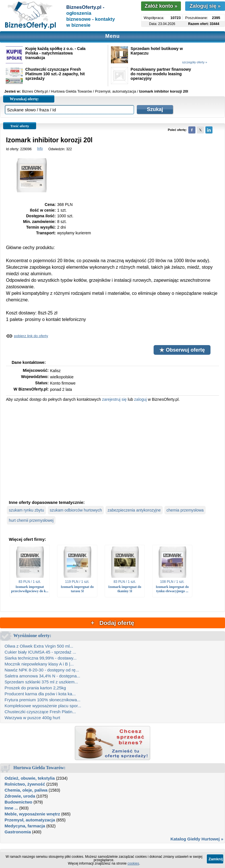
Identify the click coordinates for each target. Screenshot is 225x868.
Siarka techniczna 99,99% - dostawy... (41, 658)
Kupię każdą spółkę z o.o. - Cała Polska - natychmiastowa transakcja (55, 53)
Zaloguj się (205, 6)
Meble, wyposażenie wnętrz (32, 814)
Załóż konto (161, 6)
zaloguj (141, 399)
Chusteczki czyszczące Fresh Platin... (40, 712)
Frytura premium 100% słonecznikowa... (43, 700)
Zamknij (216, 859)
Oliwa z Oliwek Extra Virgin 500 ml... (39, 646)
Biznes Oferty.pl (35, 91)
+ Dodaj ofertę (112, 623)
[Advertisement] (112, 450)
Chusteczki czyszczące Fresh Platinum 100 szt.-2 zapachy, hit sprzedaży (55, 74)
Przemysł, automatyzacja (30, 820)
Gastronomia (18, 832)
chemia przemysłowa (185, 510)
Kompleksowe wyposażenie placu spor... (43, 706)
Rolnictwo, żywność (25, 784)
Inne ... (11, 808)
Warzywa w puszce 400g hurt (32, 718)
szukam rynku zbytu (26, 510)
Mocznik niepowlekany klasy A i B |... (39, 664)
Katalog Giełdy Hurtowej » (197, 839)
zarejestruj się (114, 399)
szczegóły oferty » (195, 62)
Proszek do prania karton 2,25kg (35, 688)
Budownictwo (18, 802)
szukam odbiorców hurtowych (76, 510)
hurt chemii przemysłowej (31, 520)
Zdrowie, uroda (20, 796)
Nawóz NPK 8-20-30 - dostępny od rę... (42, 670)
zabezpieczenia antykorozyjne (134, 510)
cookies (133, 863)
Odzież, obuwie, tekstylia (30, 778)
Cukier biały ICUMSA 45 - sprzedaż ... (40, 652)
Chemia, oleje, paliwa (26, 790)
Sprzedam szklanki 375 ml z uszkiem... (41, 682)
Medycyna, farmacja (25, 826)
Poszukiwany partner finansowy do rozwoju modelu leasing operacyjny (161, 74)
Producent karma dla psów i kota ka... (40, 694)
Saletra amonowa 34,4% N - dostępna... (42, 676)
